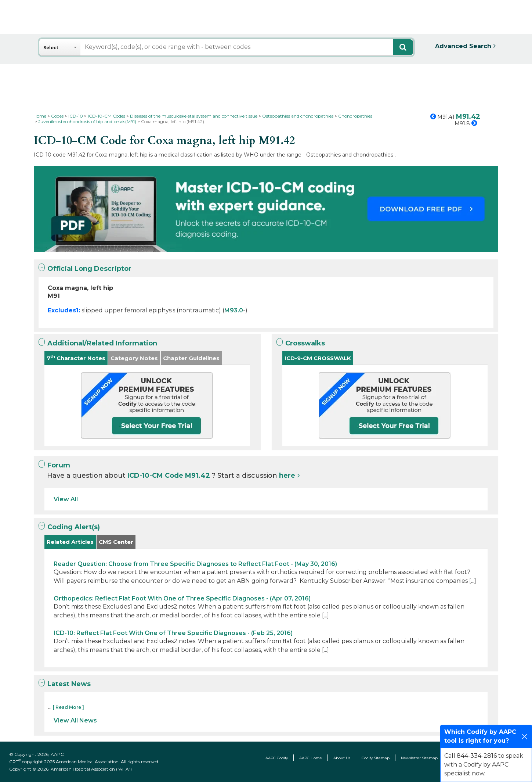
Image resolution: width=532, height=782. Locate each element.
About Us (342, 758)
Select (51, 48)
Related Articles (70, 542)
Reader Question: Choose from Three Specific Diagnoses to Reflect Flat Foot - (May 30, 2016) (195, 564)
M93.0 (234, 310)
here (287, 476)
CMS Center (116, 542)
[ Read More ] (68, 707)
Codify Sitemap (376, 758)
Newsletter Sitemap (419, 758)
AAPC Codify (277, 758)
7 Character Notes (76, 358)
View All (66, 499)
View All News (75, 720)
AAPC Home (311, 758)
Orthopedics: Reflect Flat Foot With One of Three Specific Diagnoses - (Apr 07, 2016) (182, 598)
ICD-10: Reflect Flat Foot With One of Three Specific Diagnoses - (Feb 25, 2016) (173, 633)
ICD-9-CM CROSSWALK (318, 358)
